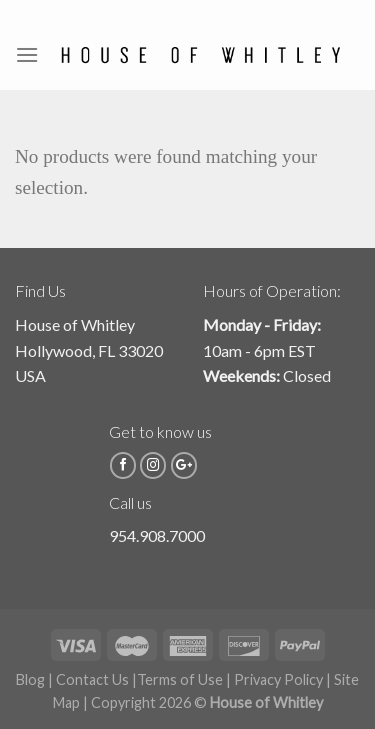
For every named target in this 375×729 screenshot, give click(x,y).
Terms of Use (180, 679)
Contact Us (92, 679)
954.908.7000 (157, 535)
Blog (30, 679)
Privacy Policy (278, 679)
